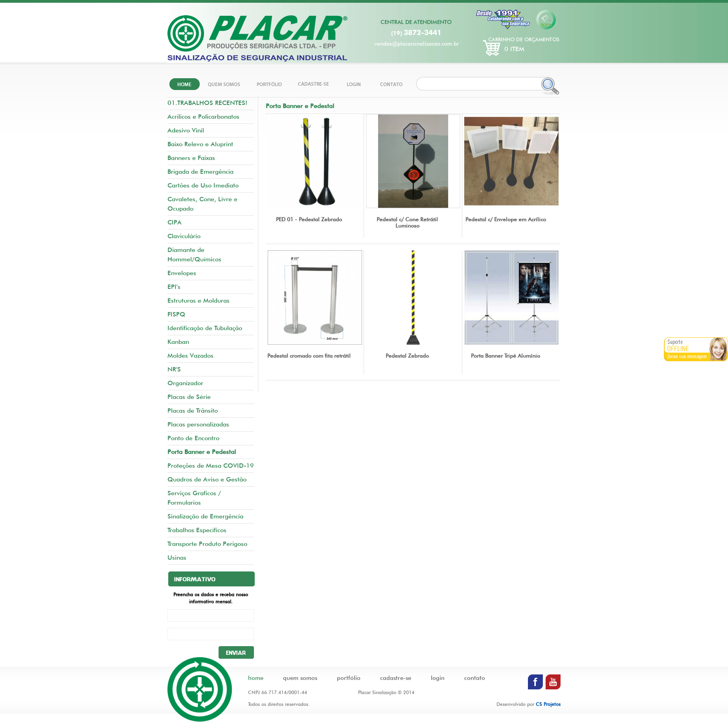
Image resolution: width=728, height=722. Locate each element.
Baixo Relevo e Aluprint (200, 144)
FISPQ (176, 314)
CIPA (175, 222)
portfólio (349, 678)
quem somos (300, 678)
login (438, 678)
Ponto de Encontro (193, 438)
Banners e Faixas (191, 158)
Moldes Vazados (190, 355)
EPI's (174, 287)
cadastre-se (396, 678)
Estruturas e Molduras (199, 300)
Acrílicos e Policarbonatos (203, 117)
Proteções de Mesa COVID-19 (211, 466)
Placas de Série (189, 397)
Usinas (177, 558)
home (256, 678)
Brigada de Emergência (200, 172)
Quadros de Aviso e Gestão (207, 479)
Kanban (178, 342)
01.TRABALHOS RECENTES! (207, 103)
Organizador (185, 383)
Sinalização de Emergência (205, 516)
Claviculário (184, 236)
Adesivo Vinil (186, 130)
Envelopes (182, 273)
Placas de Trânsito (193, 411)
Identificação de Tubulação (205, 328)
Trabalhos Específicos (197, 530)
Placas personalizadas (198, 424)
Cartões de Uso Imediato (203, 185)
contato (475, 678)
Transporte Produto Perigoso (207, 544)
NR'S (174, 369)
